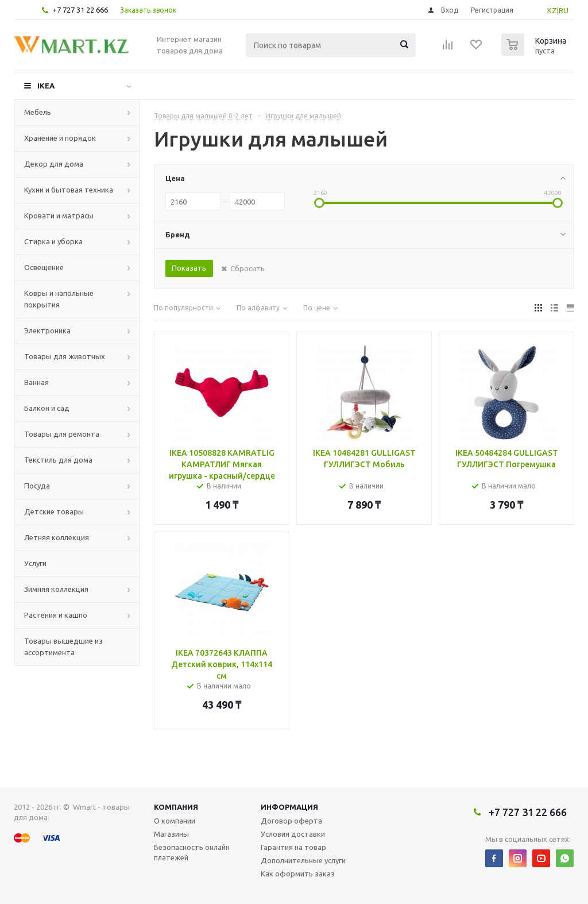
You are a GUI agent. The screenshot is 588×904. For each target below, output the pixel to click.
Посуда (37, 486)
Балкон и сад (47, 408)
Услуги (35, 563)
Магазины (171, 834)
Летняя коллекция (57, 537)
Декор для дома (54, 164)
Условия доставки (293, 834)
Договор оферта (291, 821)
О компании (175, 821)
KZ (552, 10)
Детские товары (54, 511)
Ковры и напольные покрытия (59, 299)
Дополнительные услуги (303, 860)
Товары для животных (65, 356)
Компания (176, 807)
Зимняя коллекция (56, 589)
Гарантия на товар (293, 847)
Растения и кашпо (56, 615)
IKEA (46, 86)
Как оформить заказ (298, 874)
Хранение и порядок (60, 138)
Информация (289, 807)
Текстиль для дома (58, 460)
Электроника (47, 330)
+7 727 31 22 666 (80, 10)
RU (564, 10)
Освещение (44, 267)
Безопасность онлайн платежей (192, 852)
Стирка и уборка (53, 241)
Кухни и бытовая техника (69, 190)
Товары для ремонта (62, 434)
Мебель (38, 112)
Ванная (36, 382)
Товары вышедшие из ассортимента (63, 647)
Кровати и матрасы (59, 216)
